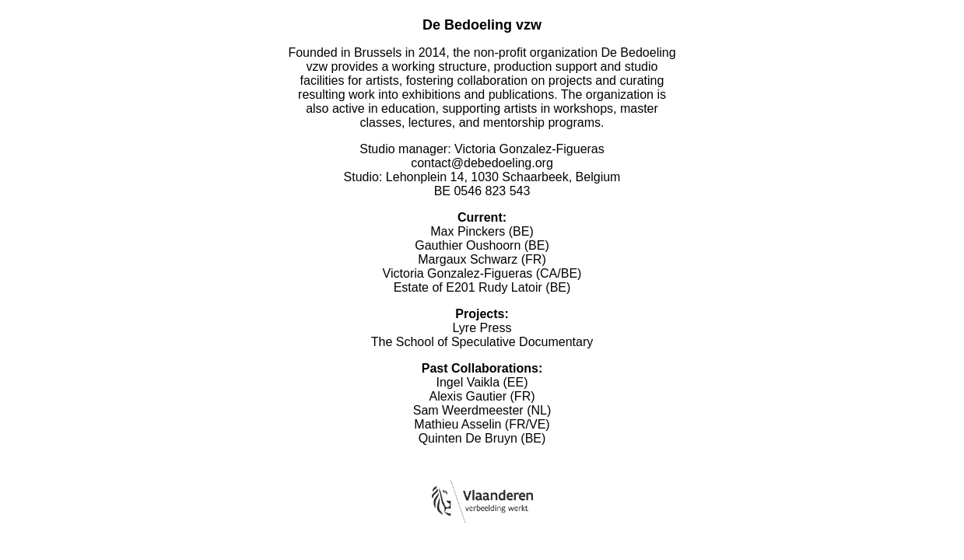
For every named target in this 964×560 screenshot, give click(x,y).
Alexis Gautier (468, 396)
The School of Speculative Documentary (482, 342)
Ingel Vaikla (468, 382)
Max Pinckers (468, 231)
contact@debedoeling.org (482, 163)
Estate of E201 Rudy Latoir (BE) (482, 287)
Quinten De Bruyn (468, 438)
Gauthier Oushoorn (468, 245)
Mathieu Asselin (457, 424)
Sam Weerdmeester (468, 410)
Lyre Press (482, 328)
